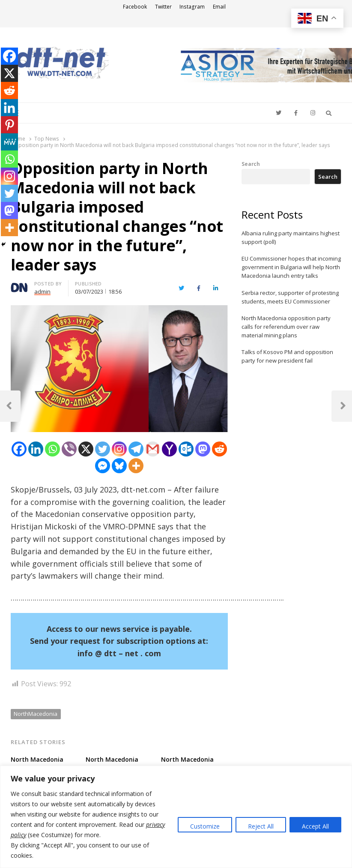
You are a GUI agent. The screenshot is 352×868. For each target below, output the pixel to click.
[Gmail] (153, 449)
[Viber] (69, 449)
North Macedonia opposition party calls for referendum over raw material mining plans (286, 327)
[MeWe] (9, 142)
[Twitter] (103, 449)
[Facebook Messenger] (103, 466)
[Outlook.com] (186, 449)
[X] (86, 449)
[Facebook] (19, 449)
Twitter (163, 7)
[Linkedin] (36, 449)
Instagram (192, 7)
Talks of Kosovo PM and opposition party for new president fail (287, 356)
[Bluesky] (119, 466)
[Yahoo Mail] (169, 449)
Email (219, 7)
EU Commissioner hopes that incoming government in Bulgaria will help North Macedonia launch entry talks (291, 267)
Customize (205, 826)
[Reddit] (219, 449)
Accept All (315, 826)
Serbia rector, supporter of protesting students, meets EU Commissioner (290, 297)
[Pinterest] (9, 125)
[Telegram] (136, 449)
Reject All (261, 826)
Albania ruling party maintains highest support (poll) (291, 237)
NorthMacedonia (36, 714)
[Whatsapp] (52, 449)
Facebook (135, 7)
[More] (136, 466)
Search (251, 164)
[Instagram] (119, 449)
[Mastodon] (203, 449)
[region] (176, 817)
